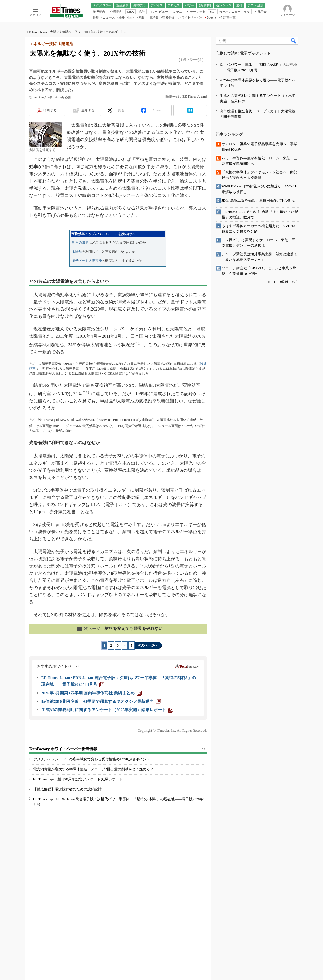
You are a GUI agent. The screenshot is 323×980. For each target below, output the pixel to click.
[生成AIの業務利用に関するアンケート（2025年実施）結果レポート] (107, 710)
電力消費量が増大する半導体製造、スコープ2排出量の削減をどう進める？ (94, 769)
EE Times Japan (37, 32)
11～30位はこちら (285, 282)
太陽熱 (77, 252)
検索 (294, 41)
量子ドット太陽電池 (87, 261)
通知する (88, 110)
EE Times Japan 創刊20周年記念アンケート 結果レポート (78, 779)
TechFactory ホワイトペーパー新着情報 (63, 749)
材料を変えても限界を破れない (120, 629)
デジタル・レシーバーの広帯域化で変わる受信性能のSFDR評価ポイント (92, 759)
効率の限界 (80, 243)
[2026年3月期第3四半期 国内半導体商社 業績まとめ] (92, 693)
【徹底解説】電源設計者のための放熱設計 (67, 789)
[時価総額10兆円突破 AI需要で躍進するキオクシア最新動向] (101, 702)
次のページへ (148, 645)
